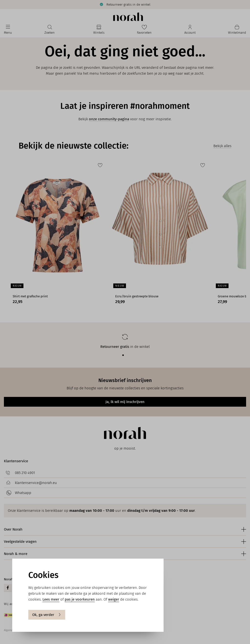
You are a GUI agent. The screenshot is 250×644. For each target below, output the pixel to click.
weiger (114, 599)
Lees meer (51, 599)
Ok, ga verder (47, 615)
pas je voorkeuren (80, 599)
